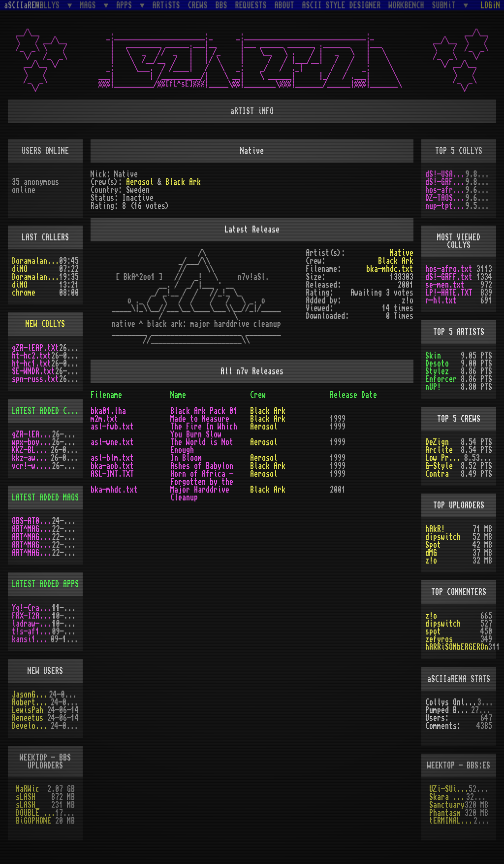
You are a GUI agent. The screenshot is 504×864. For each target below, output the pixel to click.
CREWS (198, 5)
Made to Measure (200, 419)
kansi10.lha (31, 639)
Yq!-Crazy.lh (32, 608)
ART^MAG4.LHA (32, 537)
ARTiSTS (166, 5)
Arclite (439, 450)
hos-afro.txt (445, 190)
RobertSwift (31, 702)
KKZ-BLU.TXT (31, 450)
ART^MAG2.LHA (32, 553)
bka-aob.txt (112, 466)
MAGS (90, 5)
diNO (20, 269)
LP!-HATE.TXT (449, 293)
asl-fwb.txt (112, 427)
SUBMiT (446, 5)
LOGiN (490, 5)
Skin (433, 356)
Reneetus (28, 718)
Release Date (353, 395)
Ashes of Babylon (202, 466)
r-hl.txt (441, 300)
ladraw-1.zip (32, 624)
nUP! (433, 387)
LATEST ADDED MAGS (45, 498)
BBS (221, 5)
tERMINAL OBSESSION (451, 821)
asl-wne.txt (112, 442)
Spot (433, 545)
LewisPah (28, 710)
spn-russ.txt (35, 379)
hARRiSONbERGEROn (457, 647)
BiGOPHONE (33, 821)
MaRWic (28, 789)
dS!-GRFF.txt (445, 182)
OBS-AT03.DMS (32, 521)
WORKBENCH (407, 5)
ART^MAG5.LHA (32, 545)
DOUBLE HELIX (35, 813)
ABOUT (284, 5)
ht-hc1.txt (31, 364)
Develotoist (31, 726)
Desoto (437, 364)
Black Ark (183, 182)
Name (178, 395)
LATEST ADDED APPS (45, 584)
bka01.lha (108, 411)
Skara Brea (448, 797)
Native (402, 253)
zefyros (439, 639)
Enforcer (441, 379)
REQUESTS (251, 5)
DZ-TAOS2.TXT (445, 198)
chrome (24, 293)
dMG (431, 553)
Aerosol (140, 182)
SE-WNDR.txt (33, 371)
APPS (126, 5)
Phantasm (445, 813)
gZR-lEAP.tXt (35, 348)
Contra (437, 474)
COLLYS (50, 5)
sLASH (26, 797)
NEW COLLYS (45, 324)
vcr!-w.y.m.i (32, 466)
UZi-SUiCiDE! (449, 789)
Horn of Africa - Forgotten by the (202, 478)
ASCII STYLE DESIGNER (342, 5)
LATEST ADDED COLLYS (49, 411)
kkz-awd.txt (31, 458)
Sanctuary (447, 805)
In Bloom (186, 458)
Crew (258, 395)
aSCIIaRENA (24, 5)
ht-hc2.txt (31, 356)
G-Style (439, 466)
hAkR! (435, 529)
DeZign (437, 442)
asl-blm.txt (112, 458)
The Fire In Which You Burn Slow (204, 431)
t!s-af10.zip (32, 631)
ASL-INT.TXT (112, 474)
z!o (431, 561)
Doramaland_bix (35, 261)
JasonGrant (31, 695)
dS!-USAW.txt (445, 174)
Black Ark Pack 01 (204, 411)
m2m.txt (104, 419)
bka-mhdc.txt (390, 269)
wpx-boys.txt (32, 442)
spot (433, 631)
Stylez (437, 371)
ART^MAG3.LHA (32, 529)
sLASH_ (28, 805)
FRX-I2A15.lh (32, 616)
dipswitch (443, 537)
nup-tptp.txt (445, 206)
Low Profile (445, 458)
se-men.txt (445, 285)
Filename (106, 395)
